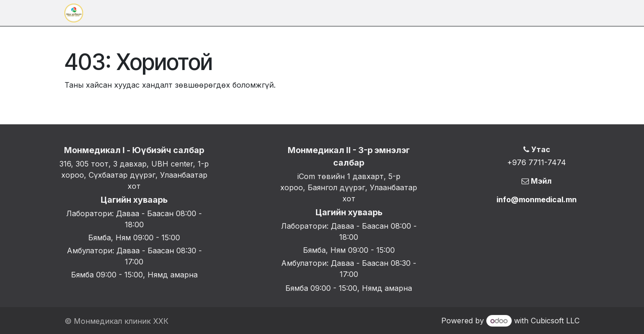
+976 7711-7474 (537, 162)
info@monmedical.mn (537, 199)
